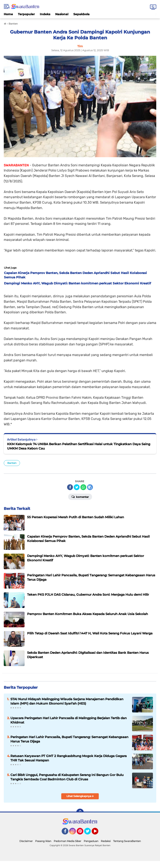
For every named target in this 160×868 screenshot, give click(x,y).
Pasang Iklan (43, 841)
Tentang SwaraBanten (127, 841)
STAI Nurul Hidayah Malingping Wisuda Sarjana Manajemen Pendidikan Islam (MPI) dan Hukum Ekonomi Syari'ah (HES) (67, 701)
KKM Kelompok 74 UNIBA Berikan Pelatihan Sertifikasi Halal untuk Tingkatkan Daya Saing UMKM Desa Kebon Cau (79, 446)
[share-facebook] (70, 487)
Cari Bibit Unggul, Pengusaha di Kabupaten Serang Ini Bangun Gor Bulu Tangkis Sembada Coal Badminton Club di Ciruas (67, 777)
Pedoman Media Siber (67, 841)
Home (8, 14)
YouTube (98, 833)
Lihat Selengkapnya (80, 796)
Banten (12, 463)
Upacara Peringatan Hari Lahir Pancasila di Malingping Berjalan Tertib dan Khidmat (69, 720)
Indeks (45, 14)
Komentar (80, 497)
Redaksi (106, 841)
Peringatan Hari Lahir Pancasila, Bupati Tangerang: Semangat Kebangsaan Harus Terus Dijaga (69, 739)
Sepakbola (81, 14)
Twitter (89, 833)
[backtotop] (80, 812)
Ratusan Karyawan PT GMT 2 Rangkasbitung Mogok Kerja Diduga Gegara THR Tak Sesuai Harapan (69, 758)
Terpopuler (26, 14)
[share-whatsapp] (83, 487)
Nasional (62, 14)
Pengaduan (91, 841)
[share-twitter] (77, 487)
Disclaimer (26, 841)
